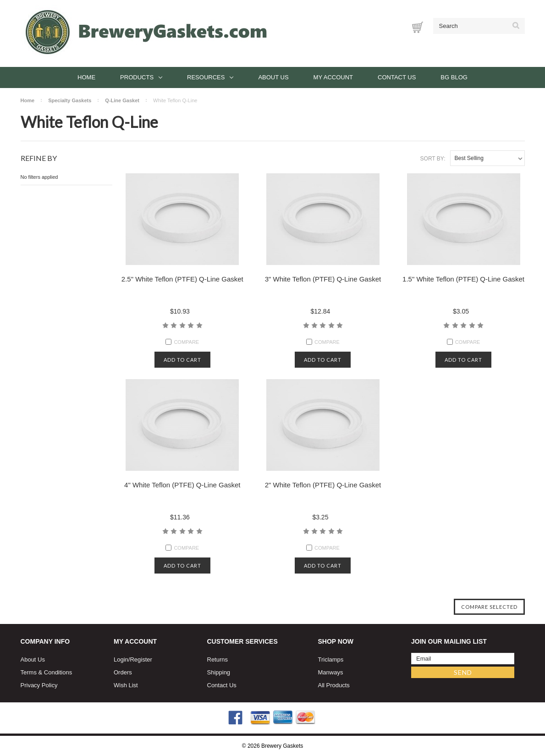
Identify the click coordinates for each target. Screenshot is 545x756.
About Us (273, 77)
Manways (331, 672)
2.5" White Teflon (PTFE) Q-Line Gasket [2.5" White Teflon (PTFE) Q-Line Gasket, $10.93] (182, 279)
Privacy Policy (39, 685)
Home (86, 77)
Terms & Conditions (47, 672)
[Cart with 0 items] (418, 27)
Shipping (219, 672)
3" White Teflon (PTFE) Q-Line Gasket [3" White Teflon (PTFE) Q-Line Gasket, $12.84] (323, 279)
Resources (210, 77)
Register (141, 659)
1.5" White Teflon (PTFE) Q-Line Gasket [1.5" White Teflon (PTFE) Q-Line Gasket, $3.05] (463, 279)
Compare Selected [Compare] (489, 607)
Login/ (122, 659)
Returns (218, 659)
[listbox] (487, 158)
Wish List (126, 685)
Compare (182, 342)
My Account (333, 77)
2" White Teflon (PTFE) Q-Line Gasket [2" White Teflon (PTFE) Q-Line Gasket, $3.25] (323, 485)
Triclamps (331, 659)
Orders (123, 672)
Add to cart (182, 360)
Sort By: (433, 159)
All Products (334, 685)
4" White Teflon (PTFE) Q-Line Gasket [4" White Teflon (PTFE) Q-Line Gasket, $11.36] (182, 485)
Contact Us (397, 77)
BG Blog (454, 77)
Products (141, 77)
